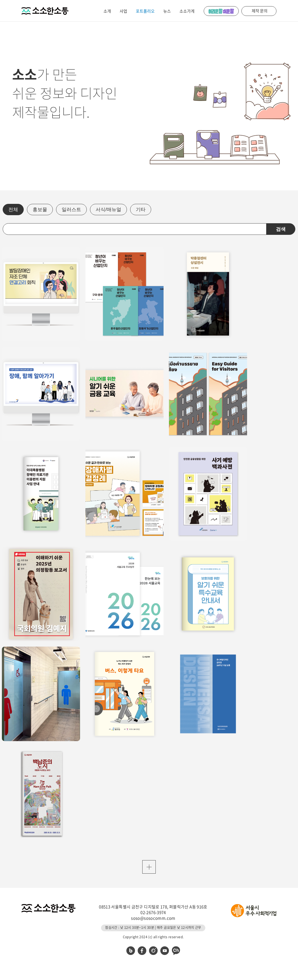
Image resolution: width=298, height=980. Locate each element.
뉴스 (167, 11)
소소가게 (187, 11)
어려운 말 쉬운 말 (221, 11)
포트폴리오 (145, 11)
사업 (123, 11)
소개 (107, 11)
